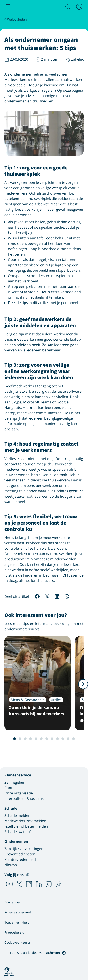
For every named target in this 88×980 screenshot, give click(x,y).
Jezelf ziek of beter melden (26, 826)
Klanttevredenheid (20, 859)
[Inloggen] (79, 7)
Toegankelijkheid (17, 922)
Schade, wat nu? (18, 832)
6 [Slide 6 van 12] (41, 739)
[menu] (9, 7)
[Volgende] (83, 684)
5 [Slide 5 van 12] (36, 739)
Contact (11, 788)
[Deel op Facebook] (37, 596)
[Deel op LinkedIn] (57, 596)
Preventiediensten (20, 854)
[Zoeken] (68, 7)
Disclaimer (12, 902)
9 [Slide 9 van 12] (57, 739)
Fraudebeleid (14, 932)
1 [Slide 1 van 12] (15, 739)
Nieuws (11, 865)
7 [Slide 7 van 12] (47, 739)
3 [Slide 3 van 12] (25, 739)
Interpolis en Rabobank (24, 798)
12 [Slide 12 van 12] (73, 739)
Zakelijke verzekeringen (24, 849)
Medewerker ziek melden (25, 821)
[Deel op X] (47, 596)
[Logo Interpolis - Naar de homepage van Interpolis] (27, 7)
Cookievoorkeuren (18, 942)
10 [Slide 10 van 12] (63, 739)
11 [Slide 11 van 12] (68, 739)
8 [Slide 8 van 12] (52, 739)
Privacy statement (18, 912)
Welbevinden (17, 19)
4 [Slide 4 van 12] (31, 739)
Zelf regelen (14, 782)
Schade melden (17, 815)
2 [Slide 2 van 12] (20, 739)
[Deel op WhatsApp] (67, 596)
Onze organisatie (19, 793)
